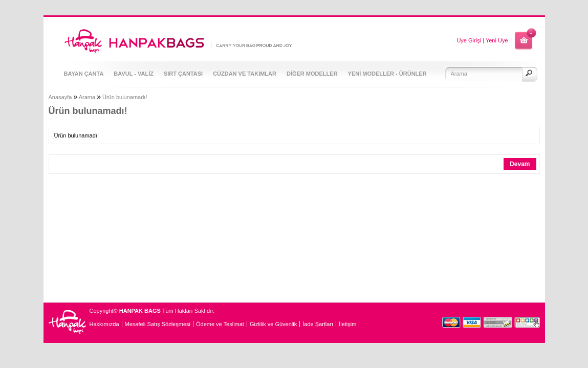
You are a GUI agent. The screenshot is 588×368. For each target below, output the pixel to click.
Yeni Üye (497, 40)
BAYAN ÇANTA (84, 74)
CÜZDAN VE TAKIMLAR (245, 74)
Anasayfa (60, 97)
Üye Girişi (469, 40)
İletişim (347, 324)
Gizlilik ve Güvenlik (273, 324)
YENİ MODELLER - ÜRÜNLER (387, 74)
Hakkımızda (104, 324)
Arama (87, 97)
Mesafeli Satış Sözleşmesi (158, 324)
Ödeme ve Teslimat (220, 324)
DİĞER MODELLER (312, 74)
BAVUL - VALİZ (134, 74)
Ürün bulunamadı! (125, 97)
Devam (520, 164)
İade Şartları (318, 324)
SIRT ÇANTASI (183, 74)
